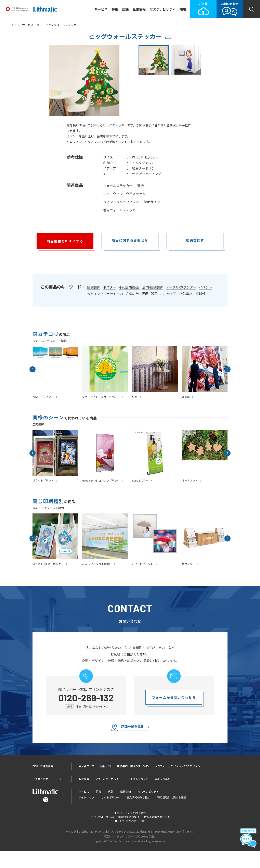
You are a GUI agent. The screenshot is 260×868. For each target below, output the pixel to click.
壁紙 (141, 186)
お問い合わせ (230, 9)
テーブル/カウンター (181, 287)
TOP (13, 25)
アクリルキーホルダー (108, 796)
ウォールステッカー (118, 186)
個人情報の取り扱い (138, 814)
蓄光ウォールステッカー (121, 210)
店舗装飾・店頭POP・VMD (133, 783)
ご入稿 (203, 9)
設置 (154, 294)
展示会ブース (86, 783)
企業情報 (139, 9)
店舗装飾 (94, 287)
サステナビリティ (163, 9)
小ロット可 (168, 294)
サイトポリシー (110, 814)
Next (227, 372)
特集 (115, 9)
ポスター (109, 287)
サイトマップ (86, 814)
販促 (145, 294)
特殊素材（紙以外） (194, 294)
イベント (206, 287)
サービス (101, 9)
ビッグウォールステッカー (62, 25)
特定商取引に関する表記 (172, 814)
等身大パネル (162, 796)
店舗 (125, 9)
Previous (32, 372)
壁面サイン (152, 202)
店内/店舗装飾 (153, 287)
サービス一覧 (31, 25)
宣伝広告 (132, 294)
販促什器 (106, 783)
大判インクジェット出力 (105, 294)
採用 (183, 9)
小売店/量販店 (129, 287)
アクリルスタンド (138, 796)
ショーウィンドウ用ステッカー (126, 194)
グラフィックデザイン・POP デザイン (178, 783)
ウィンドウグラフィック (121, 202)
